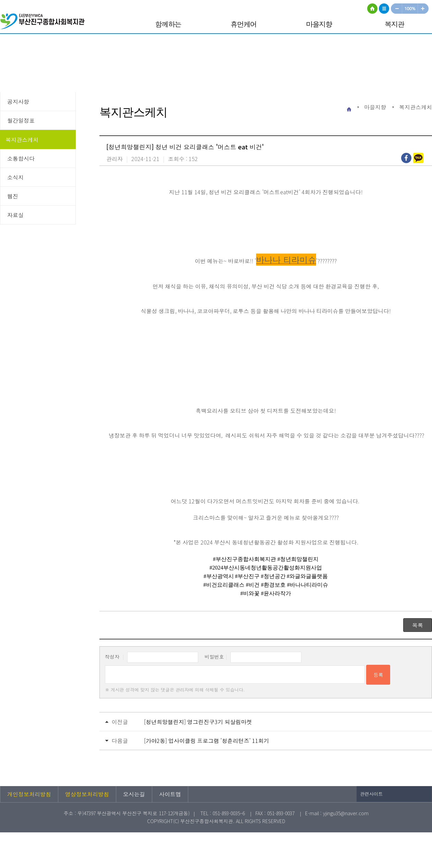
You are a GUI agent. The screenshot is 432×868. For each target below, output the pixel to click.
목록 (418, 625)
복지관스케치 (22, 139)
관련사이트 (371, 794)
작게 (396, 9)
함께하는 (168, 24)
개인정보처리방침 (29, 794)
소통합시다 (21, 158)
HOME (372, 9)
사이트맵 (384, 9)
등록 (378, 675)
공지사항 (18, 101)
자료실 (15, 215)
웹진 (13, 196)
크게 (423, 9)
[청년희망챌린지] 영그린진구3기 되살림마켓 (198, 722)
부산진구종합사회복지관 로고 (45, 22)
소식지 (15, 177)
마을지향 (319, 24)
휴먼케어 (243, 24)
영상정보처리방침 (87, 794)
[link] (244, 559)
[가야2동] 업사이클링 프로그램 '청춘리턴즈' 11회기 (207, 741)
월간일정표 (21, 120)
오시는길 (134, 794)
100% (410, 9)
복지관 (394, 24)
